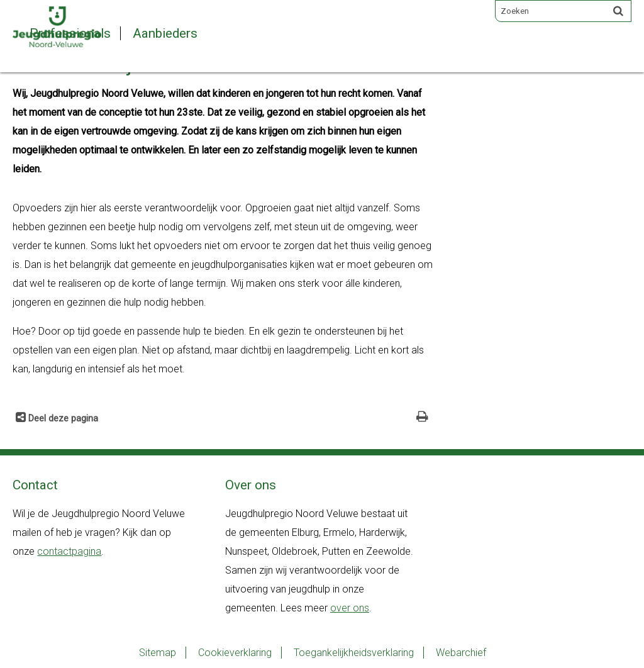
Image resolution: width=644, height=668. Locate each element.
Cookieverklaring (235, 653)
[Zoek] (618, 11)
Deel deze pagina (62, 419)
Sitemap (158, 653)
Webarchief (461, 653)
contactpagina (69, 551)
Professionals (70, 33)
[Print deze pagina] (422, 418)
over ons (350, 608)
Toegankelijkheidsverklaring (354, 653)
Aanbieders (165, 33)
